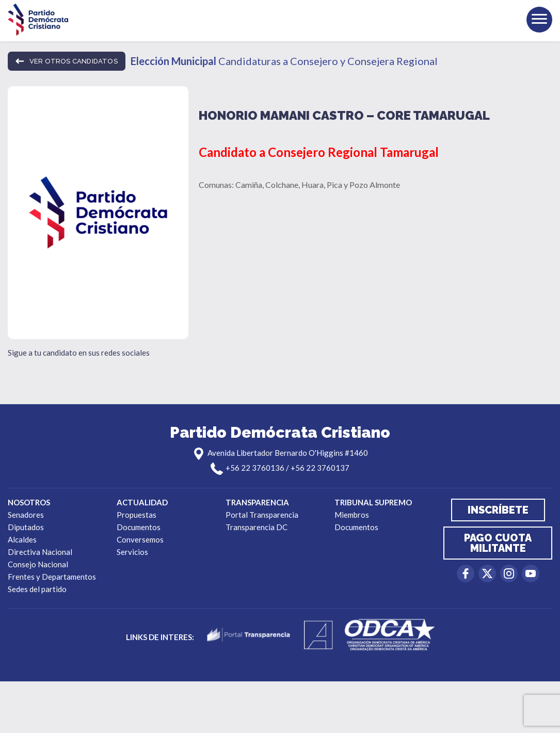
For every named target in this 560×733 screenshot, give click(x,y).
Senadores (26, 515)
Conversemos (140, 539)
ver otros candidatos (67, 61)
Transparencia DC (257, 527)
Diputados (26, 527)
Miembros (352, 515)
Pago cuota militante (498, 543)
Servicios (132, 552)
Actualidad (142, 502)
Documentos (139, 527)
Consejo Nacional (38, 564)
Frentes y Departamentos (52, 577)
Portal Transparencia (262, 515)
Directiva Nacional (40, 552)
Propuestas (137, 515)
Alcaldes (22, 539)
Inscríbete (498, 510)
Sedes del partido (37, 589)
